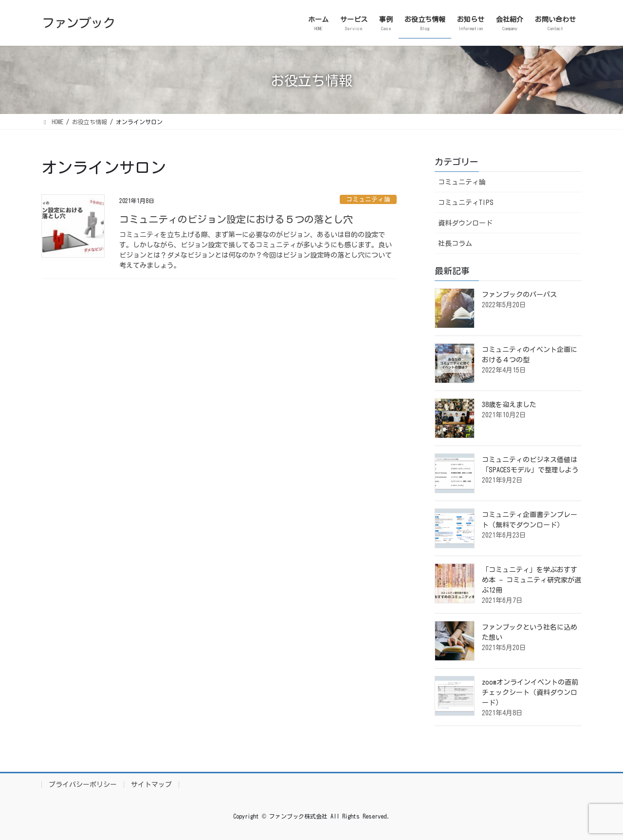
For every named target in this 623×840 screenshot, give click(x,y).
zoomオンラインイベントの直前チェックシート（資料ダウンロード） (530, 692)
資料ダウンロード (465, 223)
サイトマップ (151, 784)
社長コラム (455, 243)
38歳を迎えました (509, 405)
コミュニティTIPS (466, 203)
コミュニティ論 (368, 199)
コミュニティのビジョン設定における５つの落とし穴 (236, 219)
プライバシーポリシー (83, 784)
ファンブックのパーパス (519, 295)
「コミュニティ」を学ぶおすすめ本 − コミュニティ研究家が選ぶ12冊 (531, 580)
